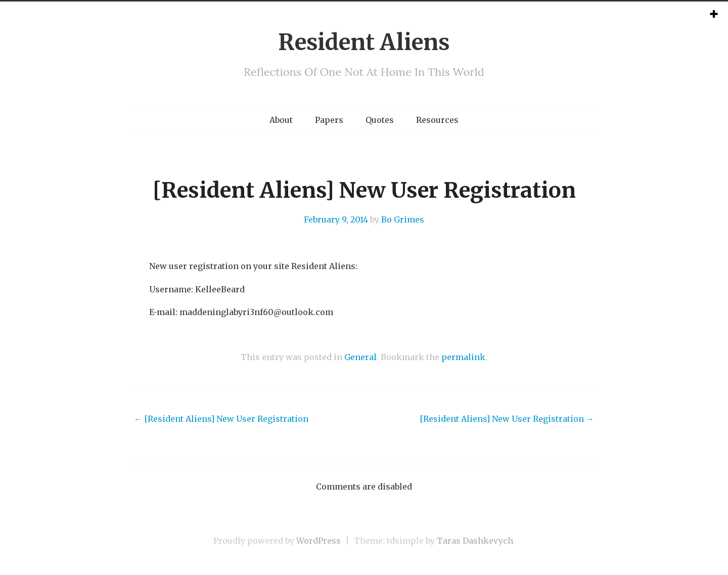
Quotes (380, 120)
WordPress (318, 541)
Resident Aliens (364, 42)
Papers (329, 120)
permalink (463, 357)
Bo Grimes (403, 219)
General (360, 357)
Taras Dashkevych (475, 541)
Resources (437, 120)
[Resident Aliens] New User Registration (221, 419)
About (281, 120)
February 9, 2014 (336, 219)
